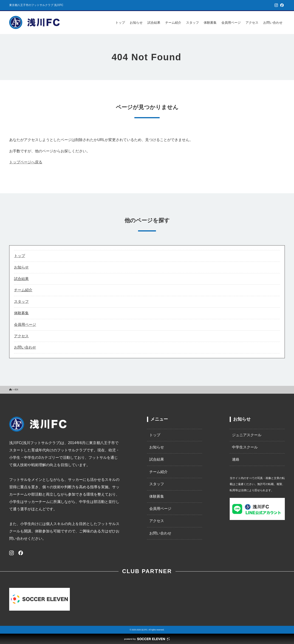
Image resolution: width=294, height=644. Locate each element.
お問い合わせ (273, 23)
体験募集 (210, 23)
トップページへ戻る (26, 162)
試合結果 (154, 23)
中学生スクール (245, 447)
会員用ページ (231, 23)
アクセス (252, 23)
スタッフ (192, 23)
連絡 (236, 459)
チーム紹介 (173, 23)
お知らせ (136, 23)
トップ (120, 23)
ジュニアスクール (247, 435)
